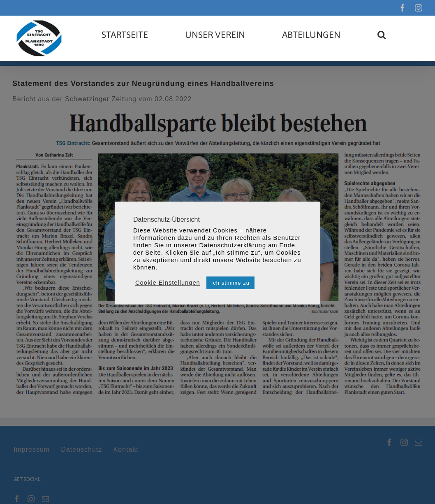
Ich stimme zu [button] (230, 283)
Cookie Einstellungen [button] (168, 283)
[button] (382, 35)
